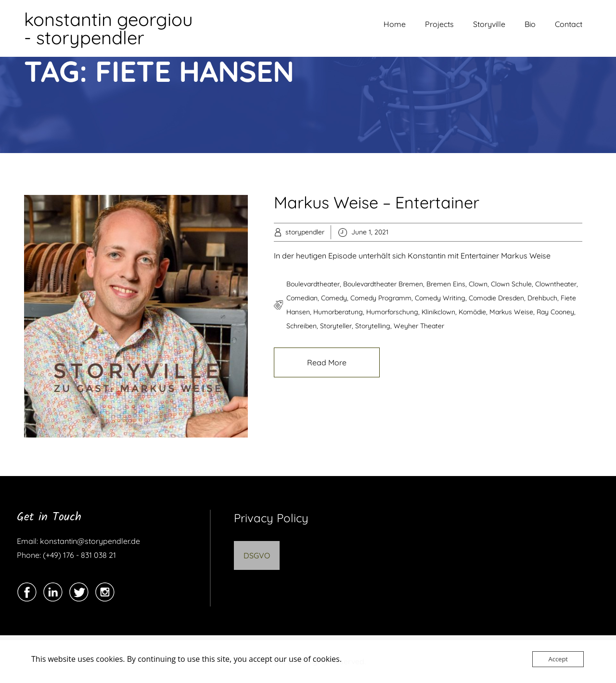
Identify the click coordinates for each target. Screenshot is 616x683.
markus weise (511, 312)
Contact (569, 24)
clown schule (511, 284)
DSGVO (257, 555)
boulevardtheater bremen (383, 284)
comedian (302, 298)
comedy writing (440, 298)
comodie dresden (496, 298)
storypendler (305, 232)
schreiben (302, 326)
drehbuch (542, 298)
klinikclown (438, 312)
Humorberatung (338, 312)
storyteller (336, 326)
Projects (439, 24)
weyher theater (419, 326)
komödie (472, 312)
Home (395, 24)
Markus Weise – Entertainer (377, 202)
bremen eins (446, 284)
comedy (334, 298)
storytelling (373, 326)
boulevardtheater (313, 284)
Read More (327, 362)
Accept (558, 659)
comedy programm (381, 298)
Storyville (489, 24)
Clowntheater (556, 284)
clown (478, 284)
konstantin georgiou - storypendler (109, 28)
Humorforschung (392, 312)
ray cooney (555, 312)
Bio (530, 24)
